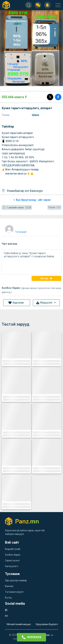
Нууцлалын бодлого (47, 624)
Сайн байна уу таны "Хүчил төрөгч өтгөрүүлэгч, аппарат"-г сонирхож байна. (32, 262)
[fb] (6, 610)
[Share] (58, 97)
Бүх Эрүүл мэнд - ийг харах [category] (32, 200)
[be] (6, 616)
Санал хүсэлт (12, 560)
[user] (16, 229)
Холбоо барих (13, 555)
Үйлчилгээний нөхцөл (19, 624)
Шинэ (36, 115)
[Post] (50, 97)
